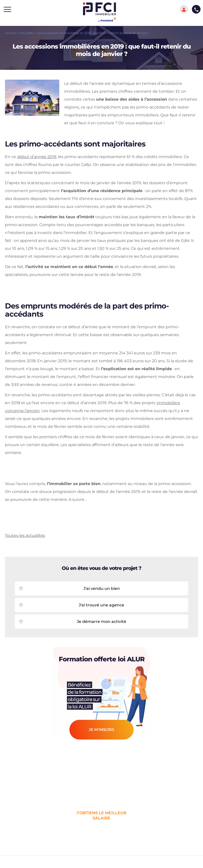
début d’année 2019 (37, 157)
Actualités (26, 33)
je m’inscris (101, 730)
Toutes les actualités (25, 535)
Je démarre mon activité (101, 622)
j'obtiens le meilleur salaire (101, 815)
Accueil (10, 33)
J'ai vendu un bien (102, 588)
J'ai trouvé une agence (101, 605)
